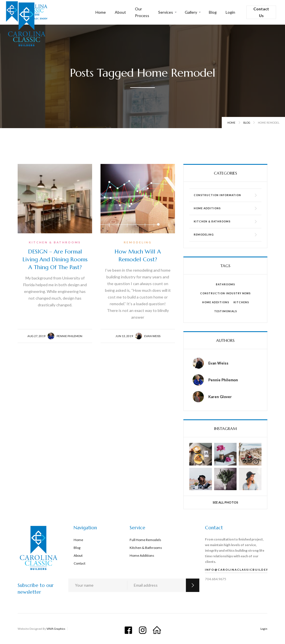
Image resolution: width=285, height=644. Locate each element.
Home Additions (216, 302)
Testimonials (226, 311)
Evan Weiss (152, 336)
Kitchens (241, 302)
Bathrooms (225, 284)
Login (230, 12)
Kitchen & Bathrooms (55, 242)
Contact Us (261, 12)
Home (101, 12)
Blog (213, 12)
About (120, 12)
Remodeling (138, 242)
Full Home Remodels (145, 540)
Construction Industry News (225, 293)
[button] (167, 12)
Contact (80, 563)
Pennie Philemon (69, 336)
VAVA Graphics (56, 629)
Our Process (142, 12)
